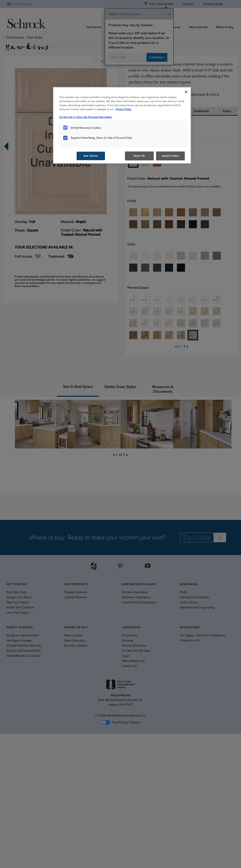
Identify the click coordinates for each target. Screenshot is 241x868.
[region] (122, 125)
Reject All (139, 156)
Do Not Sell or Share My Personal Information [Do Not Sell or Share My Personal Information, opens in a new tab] (86, 117)
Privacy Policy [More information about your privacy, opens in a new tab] (123, 109)
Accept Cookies (171, 156)
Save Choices (91, 156)
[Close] (186, 92)
